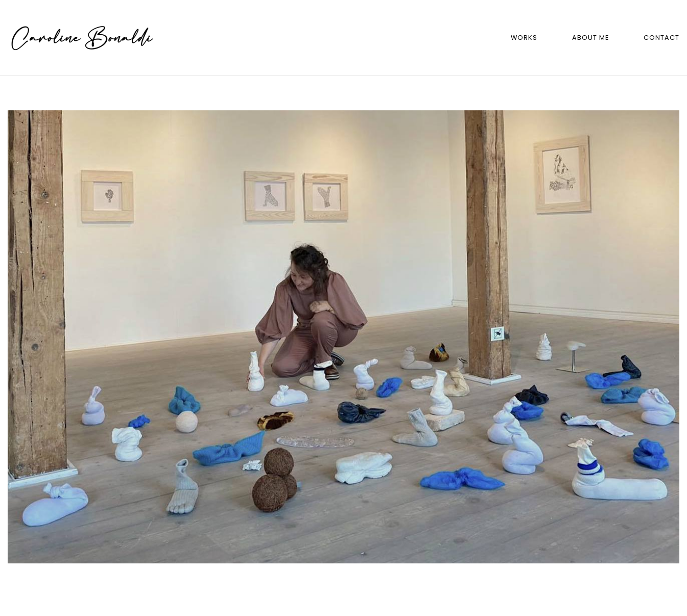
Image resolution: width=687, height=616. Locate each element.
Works (524, 38)
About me (590, 38)
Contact (661, 38)
